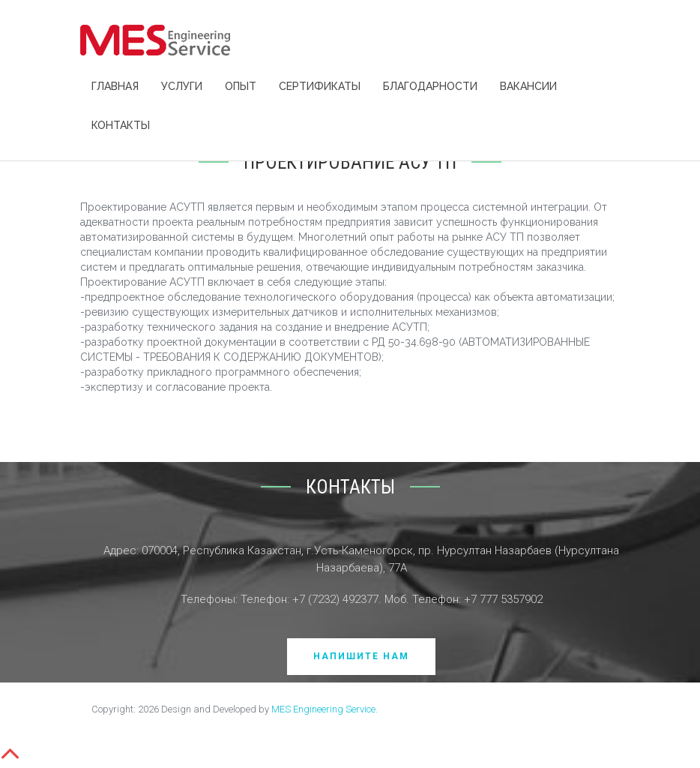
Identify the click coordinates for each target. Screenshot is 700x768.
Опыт (241, 86)
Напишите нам (361, 656)
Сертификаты (320, 86)
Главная (115, 86)
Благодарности (430, 86)
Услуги (182, 86)
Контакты (121, 125)
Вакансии (528, 86)
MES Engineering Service (323, 709)
